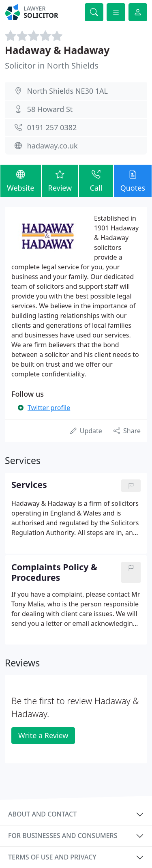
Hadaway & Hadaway (57, 50)
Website (21, 180)
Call (96, 180)
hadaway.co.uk (52, 146)
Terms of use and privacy (52, 857)
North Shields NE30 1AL (67, 91)
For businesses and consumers (63, 836)
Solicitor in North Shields (52, 66)
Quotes (133, 180)
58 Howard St (50, 109)
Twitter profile (49, 408)
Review (60, 180)
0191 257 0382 (52, 127)
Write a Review (43, 735)
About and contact (42, 814)
